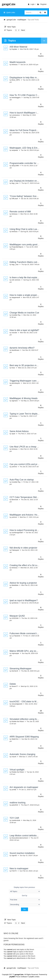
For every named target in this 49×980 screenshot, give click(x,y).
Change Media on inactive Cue (24, 313)
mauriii (14, 757)
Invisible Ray (16, 315)
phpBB (12, 977)
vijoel (13, 434)
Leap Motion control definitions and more (29, 836)
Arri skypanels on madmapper (24, 787)
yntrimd (14, 467)
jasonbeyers (16, 383)
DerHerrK (15, 671)
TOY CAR (14, 818)
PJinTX (14, 871)
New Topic (10, 27)
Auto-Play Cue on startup (22, 480)
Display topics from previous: (25, 890)
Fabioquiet (15, 550)
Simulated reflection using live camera (28, 719)
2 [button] (19, 30)
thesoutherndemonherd (20, 838)
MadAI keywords (18, 62)
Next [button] (23, 30)
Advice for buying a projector (23, 583)
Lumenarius (16, 115)
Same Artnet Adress (19, 431)
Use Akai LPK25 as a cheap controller (28, 447)
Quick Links (9, 12)
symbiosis (15, 603)
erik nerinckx (16, 280)
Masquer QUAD (17, 616)
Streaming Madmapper (21, 669)
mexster (14, 333)
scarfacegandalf (17, 533)
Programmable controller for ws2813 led (29, 163)
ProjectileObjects (17, 247)
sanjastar (15, 150)
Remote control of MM (20, 212)
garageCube (8, 4)
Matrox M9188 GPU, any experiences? (28, 651)
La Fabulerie (16, 636)
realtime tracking (17, 803)
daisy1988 (15, 166)
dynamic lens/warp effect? (22, 348)
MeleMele (15, 585)
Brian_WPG (16, 80)
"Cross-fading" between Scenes (25, 196)
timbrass (15, 65)
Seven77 (15, 686)
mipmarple (15, 653)
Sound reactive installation (22, 853)
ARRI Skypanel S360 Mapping (24, 737)
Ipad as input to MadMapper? (24, 600)
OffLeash (15, 199)
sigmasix (15, 401)
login (31, 4)
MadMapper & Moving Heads (24, 398)
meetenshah (16, 820)
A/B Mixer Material (18, 47)
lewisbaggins (16, 97)
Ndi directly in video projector (23, 548)
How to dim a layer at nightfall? (24, 330)
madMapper (22, 20)
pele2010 (15, 805)
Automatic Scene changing (22, 754)
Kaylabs (14, 49)
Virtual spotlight (17, 770)
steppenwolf (16, 297)
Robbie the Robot (18, 721)
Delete (13, 684)
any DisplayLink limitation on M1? (26, 181)
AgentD (14, 855)
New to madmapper (19, 869)
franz (13, 368)
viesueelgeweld (17, 704)
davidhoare (15, 350)
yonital (14, 790)
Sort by (25, 898)
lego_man (15, 183)
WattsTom (15, 739)
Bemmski (15, 500)
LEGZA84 (15, 618)
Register (42, 4)
